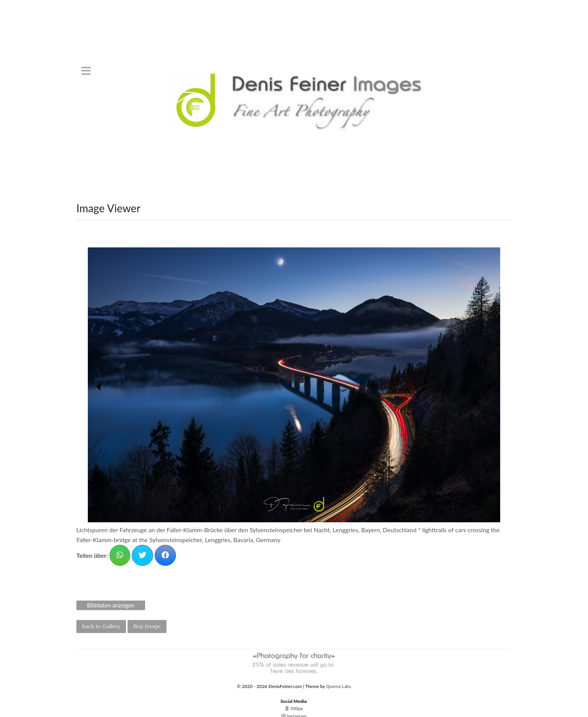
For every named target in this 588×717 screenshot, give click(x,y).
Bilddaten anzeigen (111, 605)
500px (294, 708)
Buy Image (147, 626)
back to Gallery (101, 626)
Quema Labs (339, 686)
